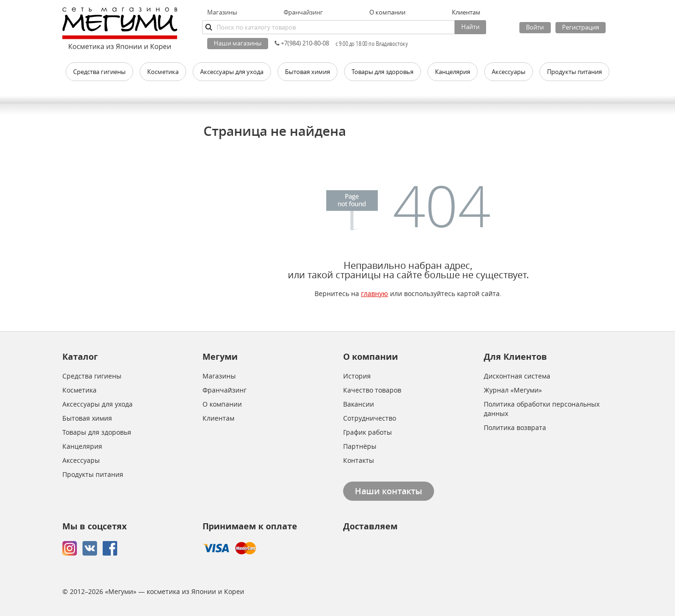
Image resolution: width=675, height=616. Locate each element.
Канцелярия (82, 446)
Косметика (79, 390)
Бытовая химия (87, 418)
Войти (535, 27)
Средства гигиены (92, 376)
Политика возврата (515, 427)
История (357, 376)
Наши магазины (238, 43)
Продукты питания (93, 474)
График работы (367, 432)
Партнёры (360, 446)
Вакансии (359, 404)
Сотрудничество (370, 418)
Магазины (222, 12)
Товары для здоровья (97, 432)
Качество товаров (372, 390)
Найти (470, 27)
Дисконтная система (517, 376)
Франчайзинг (303, 12)
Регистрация (581, 27)
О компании (222, 404)
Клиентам (218, 418)
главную (375, 293)
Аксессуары (81, 460)
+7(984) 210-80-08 (302, 43)
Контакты (359, 460)
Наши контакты (389, 491)
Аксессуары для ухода (97, 404)
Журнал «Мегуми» (513, 390)
